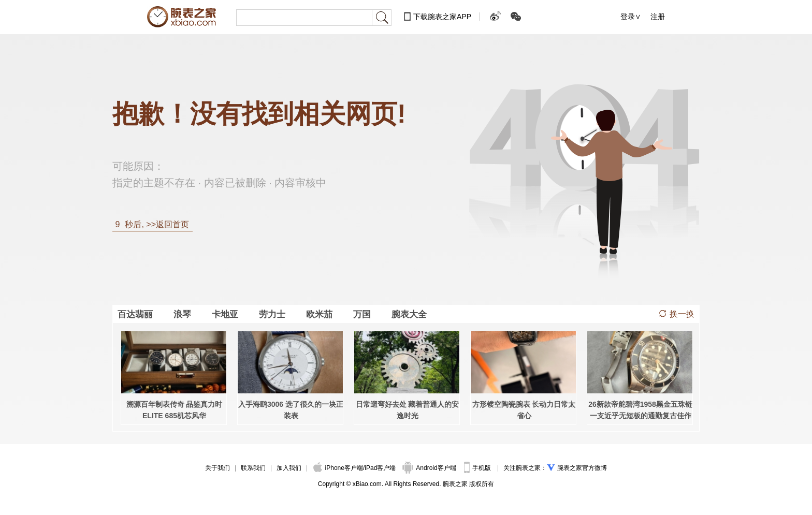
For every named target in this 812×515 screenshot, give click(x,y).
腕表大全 (409, 314)
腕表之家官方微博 (582, 468)
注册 (658, 17)
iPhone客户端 (338, 468)
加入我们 (289, 468)
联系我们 (253, 468)
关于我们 (218, 468)
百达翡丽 (135, 314)
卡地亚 (225, 314)
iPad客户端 (380, 468)
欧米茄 (319, 314)
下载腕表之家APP (442, 17)
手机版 (478, 468)
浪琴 (182, 314)
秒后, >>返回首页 (151, 224)
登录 (628, 17)
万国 (362, 314)
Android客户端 (430, 468)
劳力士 (272, 314)
